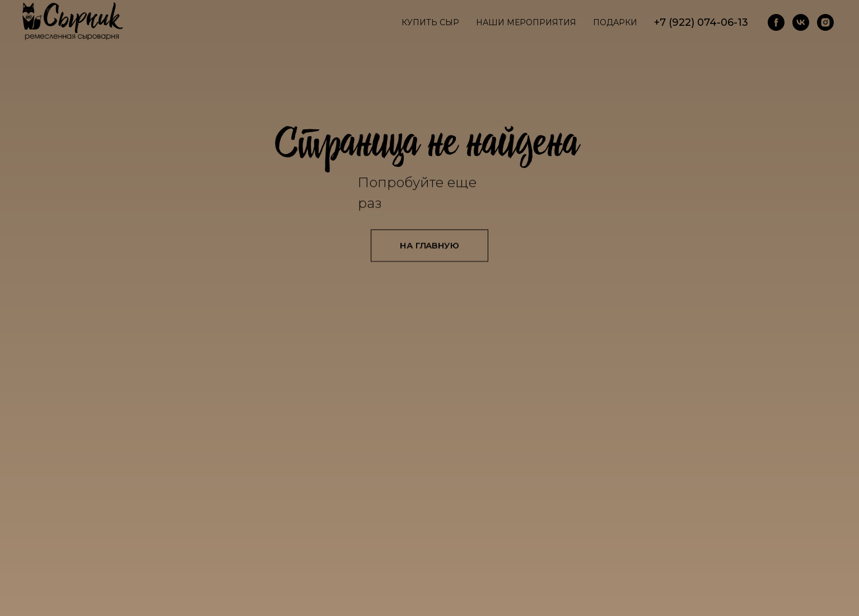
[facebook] (776, 22)
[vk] (801, 22)
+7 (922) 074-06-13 (701, 22)
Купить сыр (430, 22)
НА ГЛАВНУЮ (429, 245)
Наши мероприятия (526, 22)
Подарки (615, 22)
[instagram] (825, 22)
